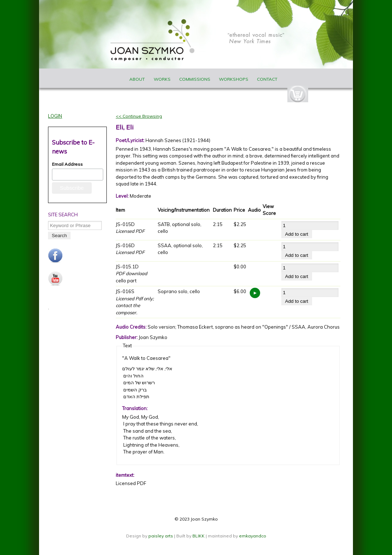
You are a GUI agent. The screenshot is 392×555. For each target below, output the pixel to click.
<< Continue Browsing (139, 116)
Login (55, 116)
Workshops (234, 79)
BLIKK (199, 536)
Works (162, 79)
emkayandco (253, 536)
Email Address (67, 164)
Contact (267, 79)
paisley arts (161, 536)
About (137, 79)
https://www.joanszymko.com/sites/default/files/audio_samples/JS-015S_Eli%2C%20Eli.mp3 (255, 293)
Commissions (195, 79)
